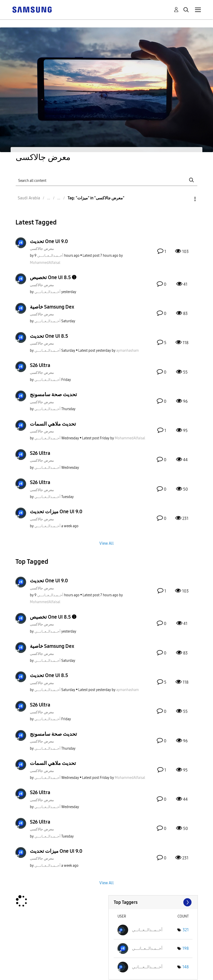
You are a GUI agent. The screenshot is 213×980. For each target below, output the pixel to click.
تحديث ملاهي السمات (53, 424)
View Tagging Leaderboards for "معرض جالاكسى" (153, 902)
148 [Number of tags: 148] (186, 967)
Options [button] (186, 199)
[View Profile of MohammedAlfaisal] (45, 263)
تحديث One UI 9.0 (49, 241)
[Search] (106, 180)
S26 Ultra (40, 365)
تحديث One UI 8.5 (49, 336)
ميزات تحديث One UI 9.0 (56, 511)
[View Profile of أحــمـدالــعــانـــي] (50, 256)
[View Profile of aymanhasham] (128, 351)
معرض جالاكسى (42, 249)
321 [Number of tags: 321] (186, 930)
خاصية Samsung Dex (52, 307)
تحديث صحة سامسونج (53, 394)
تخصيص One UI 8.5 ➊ (53, 277)
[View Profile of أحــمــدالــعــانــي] (147, 930)
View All (106, 543)
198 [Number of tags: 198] (186, 948)
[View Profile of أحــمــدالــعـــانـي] (147, 967)
